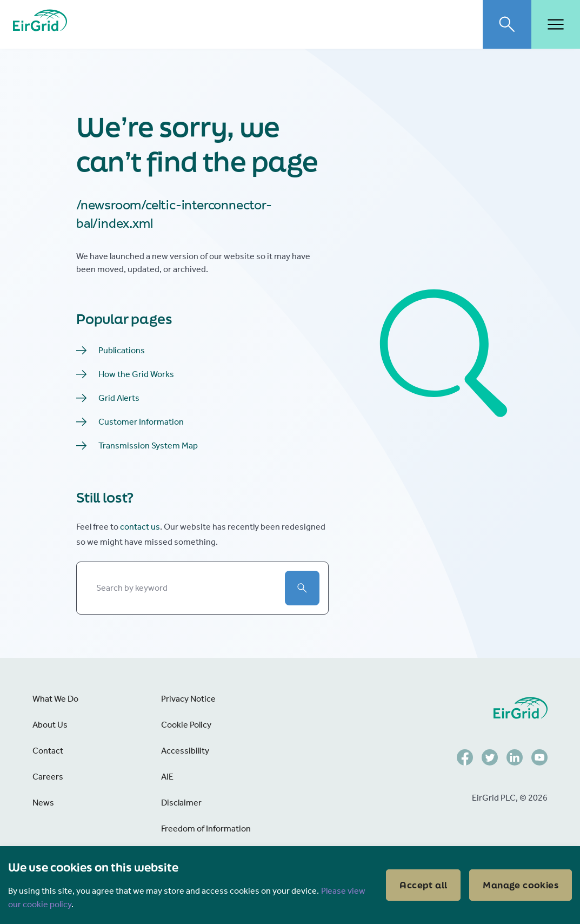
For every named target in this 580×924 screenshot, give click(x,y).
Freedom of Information (206, 829)
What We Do (55, 699)
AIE (167, 777)
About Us (50, 725)
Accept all (423, 885)
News (43, 803)
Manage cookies (521, 885)
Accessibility (185, 751)
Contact (48, 751)
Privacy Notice (188, 699)
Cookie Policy (186, 725)
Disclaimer (181, 803)
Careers (48, 777)
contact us (140, 527)
